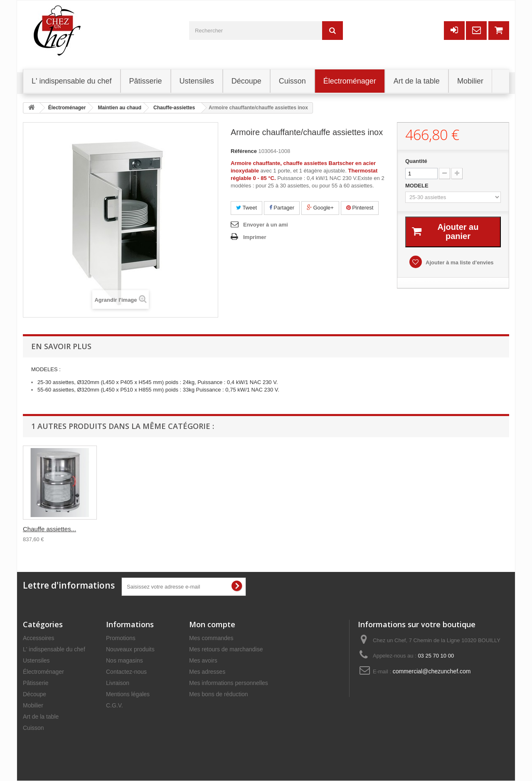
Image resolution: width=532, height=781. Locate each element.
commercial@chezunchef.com (432, 671)
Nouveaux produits (130, 649)
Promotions (121, 638)
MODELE (417, 186)
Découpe (34, 694)
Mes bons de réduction (219, 694)
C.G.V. (115, 705)
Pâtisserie (36, 683)
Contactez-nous (126, 672)
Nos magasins (124, 660)
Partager (282, 208)
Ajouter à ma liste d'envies (461, 262)
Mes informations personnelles (229, 683)
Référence (244, 151)
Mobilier (33, 705)
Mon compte (212, 624)
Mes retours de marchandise (226, 649)
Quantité (416, 161)
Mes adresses (207, 672)
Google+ (320, 208)
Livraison (118, 683)
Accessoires (38, 638)
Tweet (246, 208)
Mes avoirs (203, 660)
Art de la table (41, 717)
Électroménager (43, 672)
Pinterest (360, 208)
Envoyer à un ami (266, 225)
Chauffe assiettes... (49, 529)
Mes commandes (211, 638)
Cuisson (33, 728)
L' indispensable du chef (54, 649)
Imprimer (255, 237)
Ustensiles (36, 660)
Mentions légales (128, 694)
